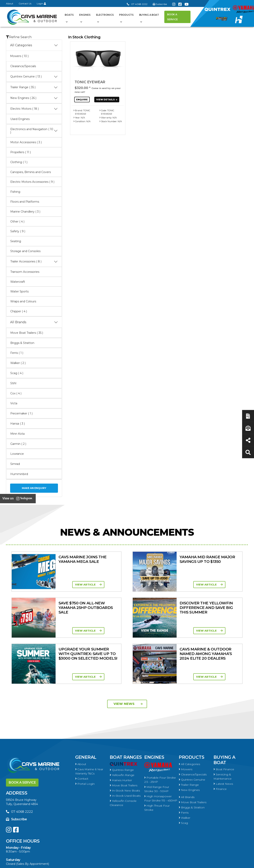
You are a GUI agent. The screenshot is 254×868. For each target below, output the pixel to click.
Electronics (105, 15)
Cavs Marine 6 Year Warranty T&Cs (89, 725)
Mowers (186, 723)
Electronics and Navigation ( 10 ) (34, 131)
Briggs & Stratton (22, 343)
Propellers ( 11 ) (21, 152)
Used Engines (20, 119)
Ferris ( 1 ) (17, 353)
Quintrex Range (122, 724)
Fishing (15, 192)
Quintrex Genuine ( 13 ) (34, 77)
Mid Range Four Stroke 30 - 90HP (157, 743)
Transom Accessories (25, 272)
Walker (185, 772)
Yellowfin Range (122, 729)
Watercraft (18, 282)
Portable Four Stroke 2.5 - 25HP (160, 734)
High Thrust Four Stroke (157, 762)
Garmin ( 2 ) (18, 444)
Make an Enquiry (34, 488)
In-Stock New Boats (125, 744)
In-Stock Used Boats (125, 750)
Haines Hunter (121, 734)
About (10, 3)
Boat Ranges (126, 711)
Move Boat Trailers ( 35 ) (27, 333)
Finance (220, 743)
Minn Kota (17, 434)
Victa (14, 403)
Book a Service (172, 17)
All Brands (34, 322)
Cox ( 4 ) (16, 393)
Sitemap (238, 863)
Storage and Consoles (25, 251)
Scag (183, 777)
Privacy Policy (213, 863)
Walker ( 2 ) (18, 363)
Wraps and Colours (23, 301)
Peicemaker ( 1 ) (21, 413)
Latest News (223, 738)
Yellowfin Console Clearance (123, 757)
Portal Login (85, 738)
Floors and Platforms (25, 202)
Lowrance (17, 454)
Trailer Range (189, 739)
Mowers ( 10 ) (19, 56)
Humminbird (19, 474)
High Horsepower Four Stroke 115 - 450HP (161, 752)
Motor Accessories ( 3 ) (26, 142)
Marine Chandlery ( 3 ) (25, 212)
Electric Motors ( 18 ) (34, 109)
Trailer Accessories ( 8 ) (34, 262)
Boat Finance (224, 723)
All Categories (34, 45)
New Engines (189, 744)
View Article (61, 584)
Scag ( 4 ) (17, 373)
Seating (16, 241)
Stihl (13, 383)
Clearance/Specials (23, 66)
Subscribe (16, 773)
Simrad (15, 464)
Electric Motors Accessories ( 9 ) (32, 182)
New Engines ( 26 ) (34, 98)
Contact (82, 733)
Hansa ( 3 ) (18, 424)
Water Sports (19, 291)
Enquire (82, 100)
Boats (69, 15)
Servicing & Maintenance (223, 730)
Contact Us (25, 3)
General (86, 711)
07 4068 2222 (137, 4)
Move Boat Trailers (124, 739)
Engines (85, 15)
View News (128, 658)
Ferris (184, 766)
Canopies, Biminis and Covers (31, 172)
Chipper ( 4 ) (19, 311)
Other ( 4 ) (17, 222)
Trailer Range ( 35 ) (34, 87)
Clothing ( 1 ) (19, 162)
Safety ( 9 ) (18, 231)
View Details (107, 100)
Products (126, 15)
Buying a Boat (149, 15)
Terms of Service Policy (178, 863)
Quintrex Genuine (192, 733)
